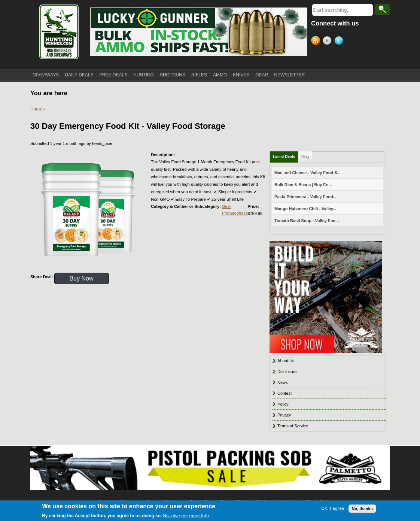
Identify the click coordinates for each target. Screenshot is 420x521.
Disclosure (287, 372)
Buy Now (82, 278)
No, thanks (362, 509)
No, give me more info (186, 516)
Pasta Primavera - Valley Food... (305, 197)
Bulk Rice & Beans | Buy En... (303, 185)
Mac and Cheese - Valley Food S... (308, 173)
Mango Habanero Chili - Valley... (305, 209)
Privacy (284, 415)
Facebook (328, 42)
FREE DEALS (114, 75)
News (283, 382)
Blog (305, 157)
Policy (283, 404)
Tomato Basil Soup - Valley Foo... (307, 221)
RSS (317, 42)
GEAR (262, 75)
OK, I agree (333, 508)
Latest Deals (284, 157)
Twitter (340, 42)
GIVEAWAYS (46, 75)
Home (36, 109)
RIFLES (199, 75)
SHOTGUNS (173, 75)
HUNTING (144, 75)
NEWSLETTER (289, 75)
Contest (284, 393)
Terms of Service (293, 426)
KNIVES (241, 75)
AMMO (220, 75)
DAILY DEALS (79, 75)
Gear (226, 206)
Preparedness (235, 213)
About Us (286, 361)
